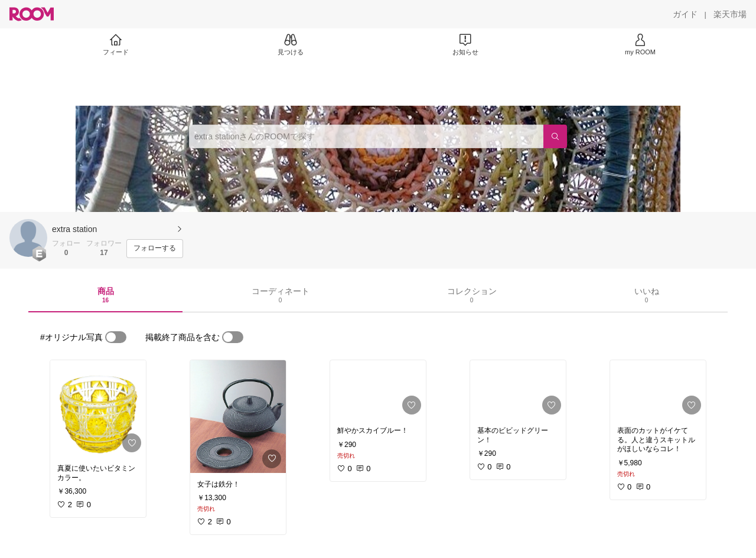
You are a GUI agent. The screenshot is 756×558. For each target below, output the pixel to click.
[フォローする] (155, 249)
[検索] (555, 136)
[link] (98, 409)
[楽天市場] (730, 14)
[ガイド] (685, 14)
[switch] (116, 337)
